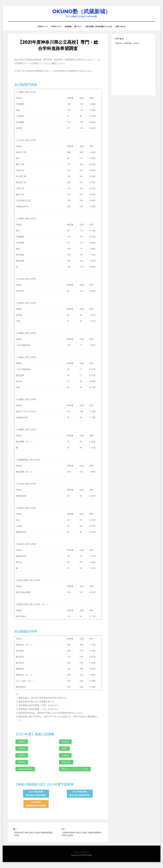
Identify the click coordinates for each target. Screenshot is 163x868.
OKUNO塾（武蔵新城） (81, 12)
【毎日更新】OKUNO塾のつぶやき (100, 27)
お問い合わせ (122, 27)
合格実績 (68, 27)
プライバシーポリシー (82, 853)
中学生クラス (55, 27)
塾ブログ (79, 27)
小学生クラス (41, 27)
